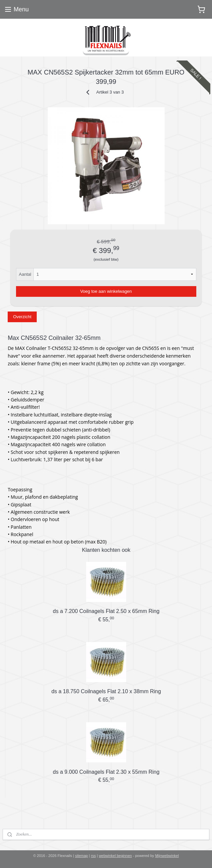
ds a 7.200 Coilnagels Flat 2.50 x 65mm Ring (106, 611)
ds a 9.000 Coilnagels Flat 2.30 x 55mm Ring (106, 772)
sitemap (82, 856)
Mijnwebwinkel (167, 856)
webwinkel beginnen (115, 856)
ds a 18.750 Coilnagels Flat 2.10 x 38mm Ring (106, 691)
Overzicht (22, 317)
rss (93, 856)
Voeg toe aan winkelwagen (106, 291)
